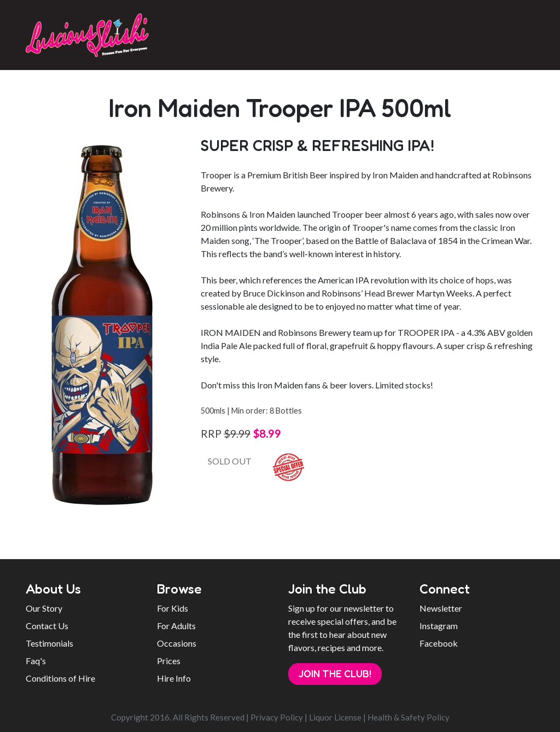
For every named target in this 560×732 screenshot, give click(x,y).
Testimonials (49, 643)
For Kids (173, 608)
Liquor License (335, 717)
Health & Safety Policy (409, 717)
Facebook (439, 643)
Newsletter (441, 608)
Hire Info (174, 678)
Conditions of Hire (60, 678)
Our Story (44, 608)
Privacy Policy (277, 717)
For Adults (176, 626)
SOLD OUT (230, 461)
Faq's (36, 661)
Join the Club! (335, 673)
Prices (169, 661)
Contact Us (47, 626)
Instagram (439, 626)
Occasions (177, 643)
